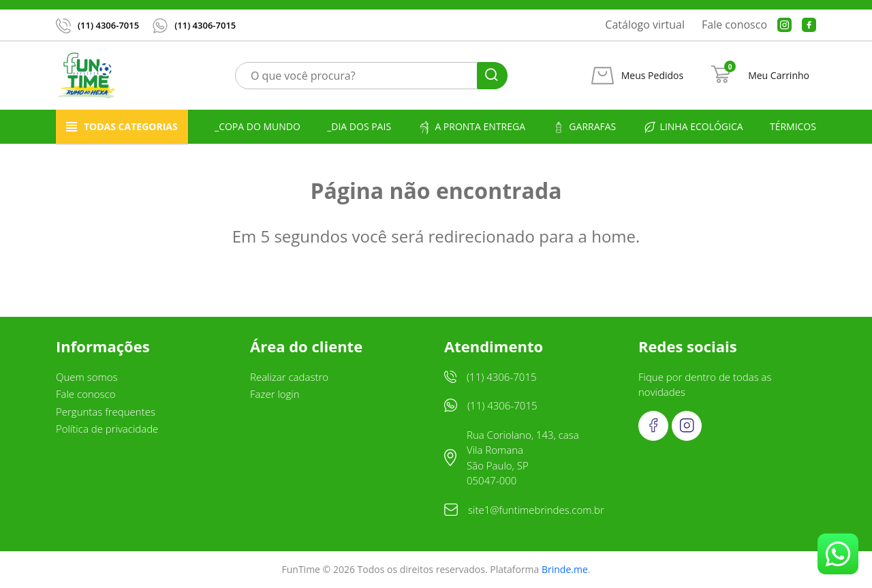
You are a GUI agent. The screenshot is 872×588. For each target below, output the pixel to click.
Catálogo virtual (645, 25)
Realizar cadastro (289, 377)
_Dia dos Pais (359, 126)
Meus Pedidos (652, 76)
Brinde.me (565, 569)
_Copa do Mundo (258, 126)
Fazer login (275, 394)
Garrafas (584, 127)
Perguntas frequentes (106, 412)
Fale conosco (734, 25)
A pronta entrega (471, 127)
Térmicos (793, 126)
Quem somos (87, 377)
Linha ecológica (693, 127)
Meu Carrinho (779, 76)
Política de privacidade (107, 429)
